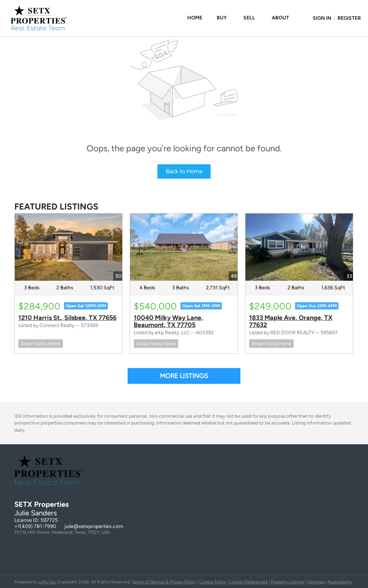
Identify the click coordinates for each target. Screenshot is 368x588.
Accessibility (340, 582)
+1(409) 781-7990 (35, 526)
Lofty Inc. (47, 582)
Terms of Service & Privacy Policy (164, 582)
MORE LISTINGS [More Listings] (184, 376)
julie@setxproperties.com (94, 526)
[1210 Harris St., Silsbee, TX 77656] (68, 247)
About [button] (280, 18)
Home (195, 18)
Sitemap (316, 582)
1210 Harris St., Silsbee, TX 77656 (67, 318)
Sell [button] (249, 18)
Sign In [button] (322, 18)
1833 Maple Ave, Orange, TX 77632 (291, 321)
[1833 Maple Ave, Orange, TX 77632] (299, 247)
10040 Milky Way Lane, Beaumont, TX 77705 (168, 321)
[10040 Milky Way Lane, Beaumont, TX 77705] (184, 247)
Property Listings (288, 582)
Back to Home (184, 171)
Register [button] (349, 18)
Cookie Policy (212, 582)
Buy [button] (222, 18)
